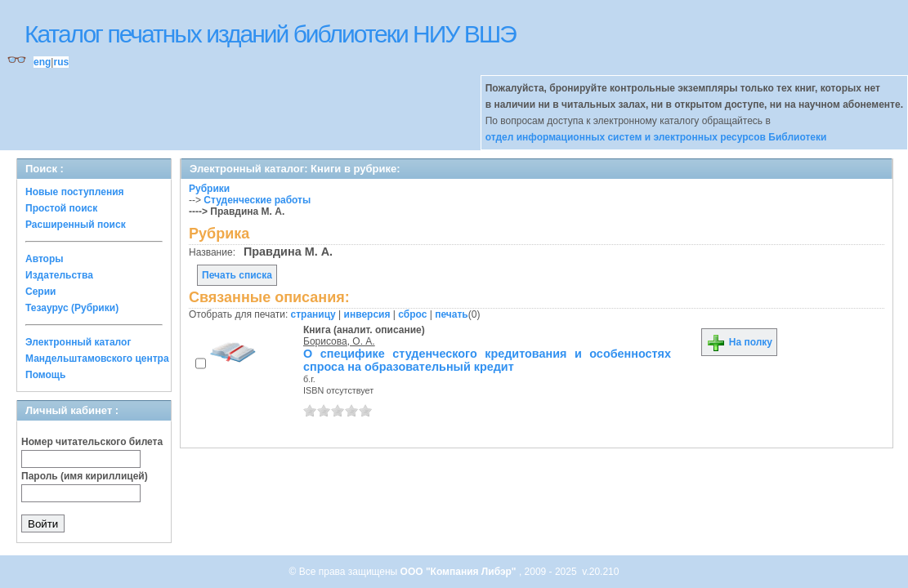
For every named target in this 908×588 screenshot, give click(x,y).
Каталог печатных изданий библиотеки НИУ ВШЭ (270, 34)
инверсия (367, 314)
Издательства (59, 275)
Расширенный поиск (76, 225)
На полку (739, 342)
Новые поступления (75, 192)
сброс (412, 314)
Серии (40, 292)
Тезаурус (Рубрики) (72, 308)
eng (42, 62)
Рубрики (209, 189)
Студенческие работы (257, 200)
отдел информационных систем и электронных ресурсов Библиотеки (656, 137)
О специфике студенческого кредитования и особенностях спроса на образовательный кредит (487, 360)
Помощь (45, 375)
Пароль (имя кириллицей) (85, 476)
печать (452, 314)
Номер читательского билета (92, 442)
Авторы (45, 259)
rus (61, 62)
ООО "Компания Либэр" (460, 572)
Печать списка (237, 275)
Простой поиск (61, 208)
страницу (313, 314)
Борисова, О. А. (339, 341)
